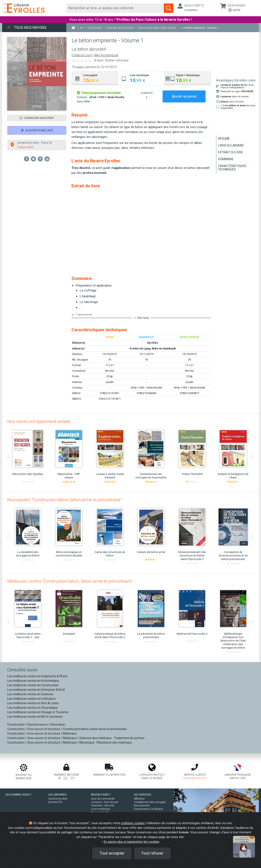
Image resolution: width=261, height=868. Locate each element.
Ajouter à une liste (37, 130)
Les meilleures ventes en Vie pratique (32, 708)
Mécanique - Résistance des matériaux (106, 742)
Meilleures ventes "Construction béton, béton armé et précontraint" (70, 581)
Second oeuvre (38, 725)
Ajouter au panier (184, 96)
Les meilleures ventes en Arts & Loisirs (33, 703)
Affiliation (139, 799)
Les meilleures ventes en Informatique (33, 681)
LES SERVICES (143, 795)
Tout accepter (112, 853)
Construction (16, 725)
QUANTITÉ (147, 93)
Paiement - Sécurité (103, 806)
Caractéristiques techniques (232, 168)
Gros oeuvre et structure (44, 729)
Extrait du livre (231, 152)
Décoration (58, 725)
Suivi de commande (103, 799)
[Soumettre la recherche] (169, 8)
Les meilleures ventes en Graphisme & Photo (37, 676)
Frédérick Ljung (82, 55)
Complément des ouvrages (150, 802)
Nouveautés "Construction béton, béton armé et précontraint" (65, 500)
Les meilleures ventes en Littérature (31, 699)
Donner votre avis (117, 60)
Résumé (224, 139)
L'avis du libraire (231, 145)
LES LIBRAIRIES (58, 795)
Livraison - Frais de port (105, 802)
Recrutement (142, 806)
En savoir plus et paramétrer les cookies (132, 842)
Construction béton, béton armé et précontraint (95, 729)
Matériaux (70, 733)
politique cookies (133, 823)
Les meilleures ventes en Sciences (30, 694)
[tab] (95, 78)
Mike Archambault (106, 55)
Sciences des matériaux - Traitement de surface (112, 738)
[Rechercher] (115, 8)
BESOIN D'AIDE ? (101, 795)
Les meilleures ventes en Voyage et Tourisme (38, 712)
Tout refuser (152, 853)
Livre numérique (101, 809)
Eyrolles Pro (55, 802)
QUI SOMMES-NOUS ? (19, 795)
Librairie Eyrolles (58, 799)
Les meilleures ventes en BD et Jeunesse (35, 717)
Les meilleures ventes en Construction (33, 685)
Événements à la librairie (148, 809)
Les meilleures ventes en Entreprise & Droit (36, 690)
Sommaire (226, 159)
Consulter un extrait (37, 118)
